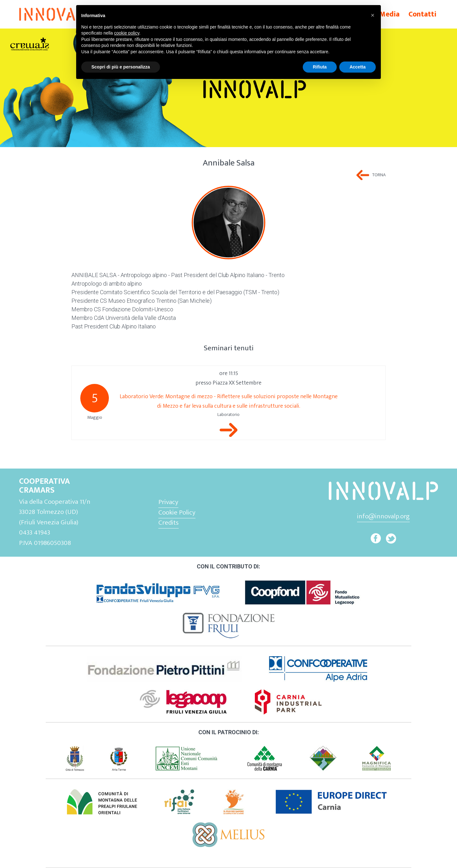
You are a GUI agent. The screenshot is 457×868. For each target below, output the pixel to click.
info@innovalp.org (383, 516)
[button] (373, 15)
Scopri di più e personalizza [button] (121, 67)
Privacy (168, 502)
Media (389, 14)
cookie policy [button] (127, 33)
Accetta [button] (358, 67)
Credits (169, 523)
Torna (379, 175)
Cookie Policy (177, 512)
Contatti (422, 14)
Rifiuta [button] (320, 67)
